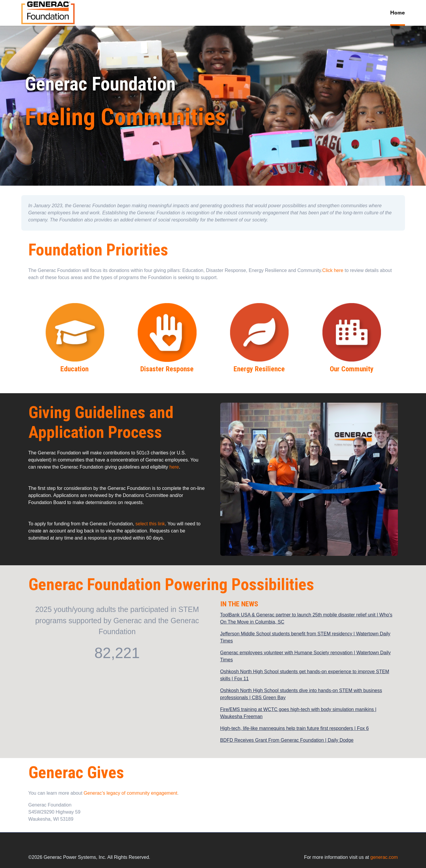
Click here (333, 270)
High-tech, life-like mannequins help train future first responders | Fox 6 (295, 728)
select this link (150, 524)
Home (398, 13)
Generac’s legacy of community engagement (131, 793)
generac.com (384, 857)
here (174, 467)
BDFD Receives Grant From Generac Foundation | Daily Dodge (287, 740)
